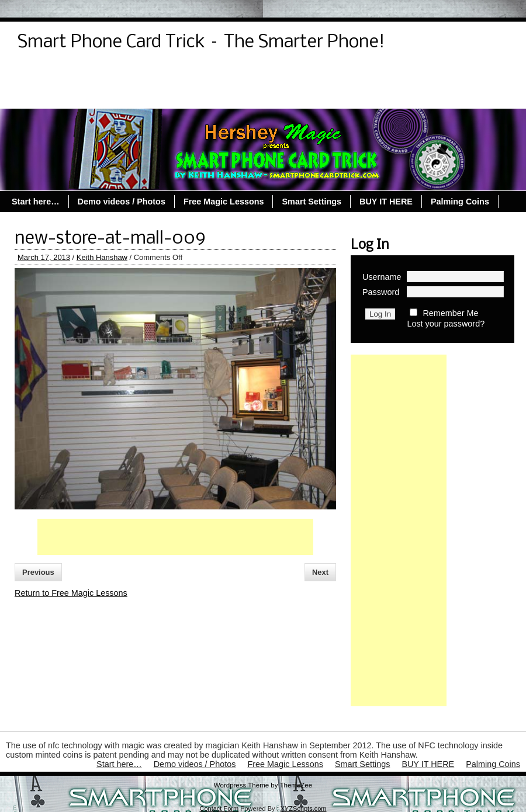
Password (381, 292)
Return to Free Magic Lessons (71, 593)
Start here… (47, 95)
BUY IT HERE (386, 202)
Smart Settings (119, 95)
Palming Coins (295, 95)
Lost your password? (446, 324)
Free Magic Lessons (207, 95)
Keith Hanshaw (102, 257)
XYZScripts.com (304, 808)
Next (320, 572)
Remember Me (450, 313)
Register (275, 74)
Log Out (145, 74)
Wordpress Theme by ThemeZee (263, 785)
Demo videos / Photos (67, 74)
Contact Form (219, 808)
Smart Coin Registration (441, 74)
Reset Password (342, 74)
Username (382, 277)
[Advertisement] (175, 537)
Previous (38, 572)
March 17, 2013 (44, 257)
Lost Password (210, 74)
